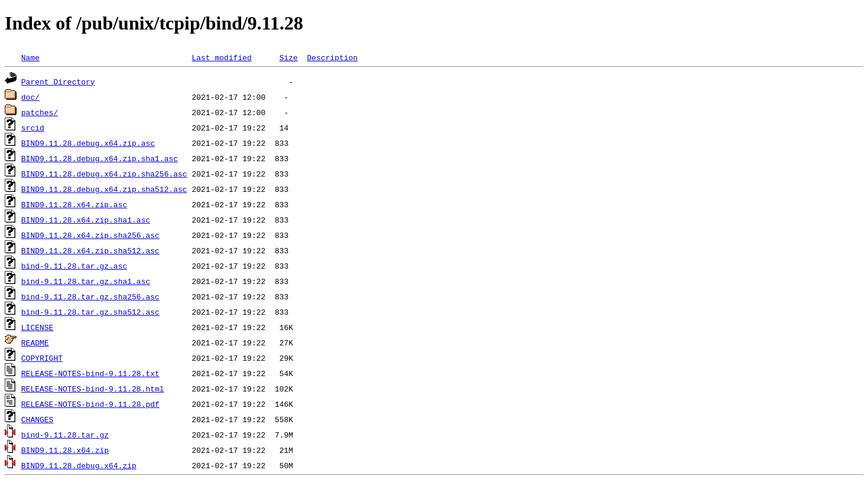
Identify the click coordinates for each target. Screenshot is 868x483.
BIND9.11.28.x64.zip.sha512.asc (90, 250)
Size (289, 57)
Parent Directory (58, 81)
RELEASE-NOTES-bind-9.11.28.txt (90, 373)
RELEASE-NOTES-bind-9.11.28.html (93, 389)
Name (30, 57)
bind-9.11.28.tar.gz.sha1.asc (86, 281)
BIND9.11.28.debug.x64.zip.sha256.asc (104, 174)
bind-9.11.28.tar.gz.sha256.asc (90, 296)
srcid (33, 128)
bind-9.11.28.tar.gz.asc (74, 266)
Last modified (221, 57)
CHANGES (38, 419)
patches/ (40, 112)
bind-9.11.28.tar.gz (65, 435)
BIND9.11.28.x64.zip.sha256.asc (90, 235)
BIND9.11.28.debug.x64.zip (79, 465)
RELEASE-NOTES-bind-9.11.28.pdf (90, 404)
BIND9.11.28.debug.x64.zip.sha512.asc (104, 189)
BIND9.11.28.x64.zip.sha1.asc (86, 220)
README (35, 342)
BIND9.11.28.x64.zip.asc (74, 204)
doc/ (30, 97)
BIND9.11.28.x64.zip (65, 450)
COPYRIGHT (42, 358)
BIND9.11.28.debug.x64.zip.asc (88, 143)
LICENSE (38, 327)
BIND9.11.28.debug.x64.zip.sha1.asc (100, 158)
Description (332, 57)
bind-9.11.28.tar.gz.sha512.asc (90, 312)
